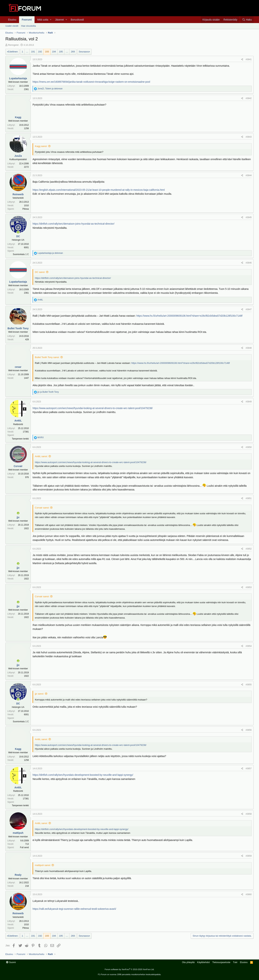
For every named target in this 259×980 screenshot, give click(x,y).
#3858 (249, 814)
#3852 (249, 549)
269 (73, 52)
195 (61, 52)
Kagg (18, 117)
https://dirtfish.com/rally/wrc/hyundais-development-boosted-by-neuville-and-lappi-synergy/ (83, 775)
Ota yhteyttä (188, 962)
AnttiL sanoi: (41, 456)
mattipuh (18, 833)
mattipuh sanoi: (43, 865)
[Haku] (247, 20)
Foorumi (27, 20)
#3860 (249, 894)
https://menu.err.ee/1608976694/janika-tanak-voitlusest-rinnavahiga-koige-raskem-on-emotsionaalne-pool (91, 82)
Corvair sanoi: (42, 508)
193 (47, 52)
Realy (18, 875)
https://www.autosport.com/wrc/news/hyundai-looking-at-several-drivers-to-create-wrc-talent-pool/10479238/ (93, 408)
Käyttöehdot (203, 962)
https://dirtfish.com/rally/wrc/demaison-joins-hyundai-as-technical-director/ (73, 224)
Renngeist (13, 45)
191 (33, 52)
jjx (18, 517)
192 (40, 52)
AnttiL (18, 421)
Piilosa (26, 209)
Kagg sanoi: (41, 146)
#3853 (249, 587)
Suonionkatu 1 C (21, 254)
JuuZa (18, 156)
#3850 (249, 447)
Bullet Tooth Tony (18, 328)
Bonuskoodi (77, 20)
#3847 (249, 309)
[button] (51, 20)
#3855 (249, 685)
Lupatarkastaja (18, 78)
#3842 (249, 98)
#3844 (249, 175)
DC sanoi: (40, 272)
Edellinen (13, 52)
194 (54, 52)
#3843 (249, 137)
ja (50, 253)
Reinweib (18, 194)
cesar (18, 367)
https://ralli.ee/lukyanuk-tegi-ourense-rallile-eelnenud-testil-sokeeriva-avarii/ (74, 909)
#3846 (249, 263)
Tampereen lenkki (20, 439)
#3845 (249, 217)
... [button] (27, 52)
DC (18, 236)
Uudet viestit (12, 26)
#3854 (249, 646)
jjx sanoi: (39, 694)
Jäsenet (59, 20)
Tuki (235, 962)
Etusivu (12, 20)
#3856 (249, 730)
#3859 (249, 856)
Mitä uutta (43, 20)
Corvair (18, 466)
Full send (24, 847)
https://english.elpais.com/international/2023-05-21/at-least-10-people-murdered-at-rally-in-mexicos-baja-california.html (99, 190)
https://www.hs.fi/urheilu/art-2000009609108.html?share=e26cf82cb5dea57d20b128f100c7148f (189, 316)
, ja (50, 89)
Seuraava (84, 52)
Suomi (11, 962)
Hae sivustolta (29, 26)
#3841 (249, 59)
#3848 (249, 348)
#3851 (249, 498)
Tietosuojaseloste (221, 962)
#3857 (249, 769)
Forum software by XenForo (129, 969)
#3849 (249, 402)
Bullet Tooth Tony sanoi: (47, 357)
